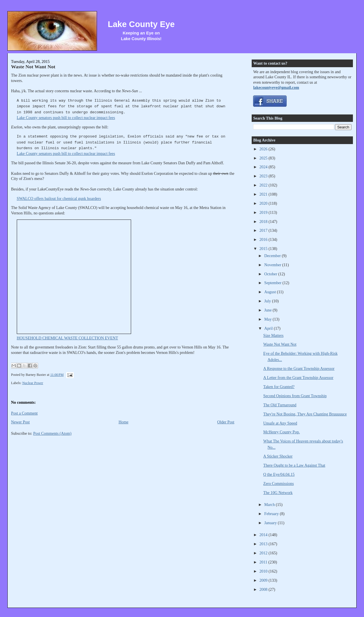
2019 (264, 212)
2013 (264, 544)
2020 (264, 203)
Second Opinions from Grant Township (295, 396)
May (268, 319)
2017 (264, 230)
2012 (264, 553)
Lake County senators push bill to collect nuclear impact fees (66, 118)
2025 (264, 158)
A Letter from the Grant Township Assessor (298, 378)
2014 (264, 535)
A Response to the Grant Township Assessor (299, 368)
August (270, 292)
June (268, 310)
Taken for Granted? (279, 387)
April (269, 328)
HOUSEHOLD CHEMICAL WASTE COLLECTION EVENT (67, 338)
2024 (264, 167)
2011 (264, 562)
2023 (264, 176)
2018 (264, 222)
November (273, 265)
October (271, 274)
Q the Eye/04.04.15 (279, 474)
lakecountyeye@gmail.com (276, 87)
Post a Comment (24, 413)
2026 (264, 149)
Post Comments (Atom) (52, 433)
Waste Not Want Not (33, 67)
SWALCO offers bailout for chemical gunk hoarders (59, 198)
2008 (264, 589)
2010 (264, 571)
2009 (264, 580)
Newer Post (20, 422)
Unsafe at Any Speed (280, 423)
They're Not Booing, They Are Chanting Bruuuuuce (305, 414)
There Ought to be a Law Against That (294, 465)
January (271, 523)
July (268, 301)
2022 (264, 185)
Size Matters (273, 335)
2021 (264, 194)
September (273, 283)
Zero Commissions (279, 483)
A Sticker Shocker (278, 456)
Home (124, 422)
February (272, 514)
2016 (264, 239)
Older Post (226, 422)
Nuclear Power (33, 383)
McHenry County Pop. (282, 432)
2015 (264, 249)
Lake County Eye (141, 24)
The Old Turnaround (280, 405)
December (273, 256)
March (270, 505)
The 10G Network (278, 493)
